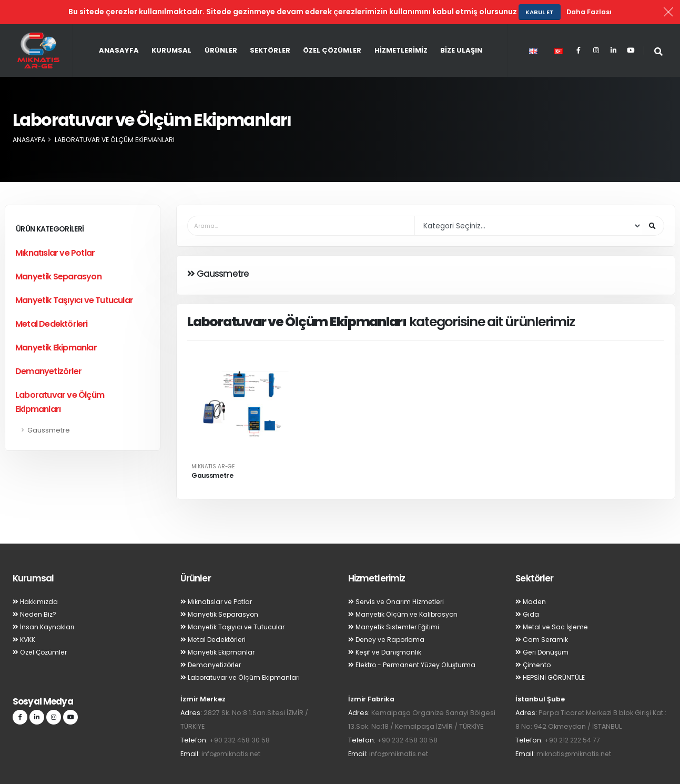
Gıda (527, 590)
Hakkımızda (35, 577)
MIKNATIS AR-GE (213, 443)
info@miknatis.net (231, 730)
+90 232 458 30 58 (240, 716)
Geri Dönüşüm (543, 628)
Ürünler (221, 26)
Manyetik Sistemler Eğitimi (395, 603)
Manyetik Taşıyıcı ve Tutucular (74, 276)
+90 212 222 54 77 (574, 716)
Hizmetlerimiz (401, 26)
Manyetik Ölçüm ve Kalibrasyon (405, 590)
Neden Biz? (35, 590)
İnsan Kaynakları (44, 603)
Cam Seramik (542, 615)
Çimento (534, 641)
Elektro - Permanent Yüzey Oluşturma (414, 641)
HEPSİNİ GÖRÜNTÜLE (551, 653)
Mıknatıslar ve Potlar (55, 229)
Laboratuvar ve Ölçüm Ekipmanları (60, 378)
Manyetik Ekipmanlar (56, 323)
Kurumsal (171, 26)
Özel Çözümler (332, 26)
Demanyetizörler (48, 347)
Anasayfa (119, 26)
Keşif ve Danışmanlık (386, 628)
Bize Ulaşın (461, 26)
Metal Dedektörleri (52, 300)
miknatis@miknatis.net (574, 730)
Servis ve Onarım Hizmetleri (398, 577)
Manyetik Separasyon (58, 252)
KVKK (24, 615)
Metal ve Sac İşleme (553, 603)
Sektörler (270, 26)
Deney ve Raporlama (388, 615)
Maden (531, 577)
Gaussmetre (49, 406)
